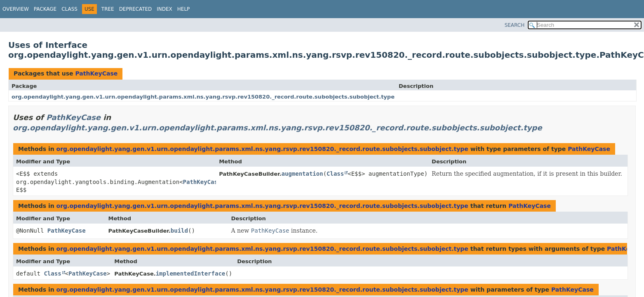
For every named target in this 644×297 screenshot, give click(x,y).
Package (45, 9)
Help (184, 9)
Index (165, 9)
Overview (16, 9)
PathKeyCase (96, 73)
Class (69, 9)
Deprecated (136, 9)
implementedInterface (191, 273)
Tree (108, 9)
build (179, 231)
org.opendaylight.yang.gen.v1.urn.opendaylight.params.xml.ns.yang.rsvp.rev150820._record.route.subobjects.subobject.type (203, 97)
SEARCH (515, 25)
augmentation (302, 174)
